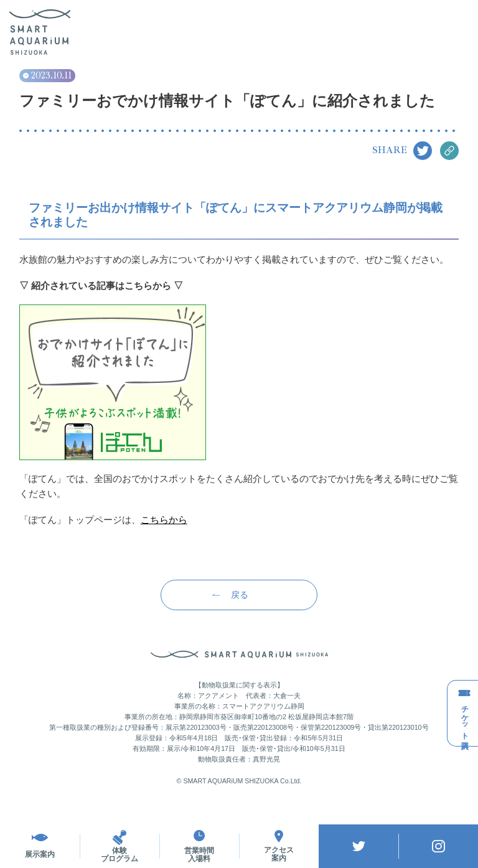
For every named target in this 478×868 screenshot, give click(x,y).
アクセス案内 (279, 846)
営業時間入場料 (199, 846)
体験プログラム (119, 846)
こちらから (164, 520)
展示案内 (40, 846)
